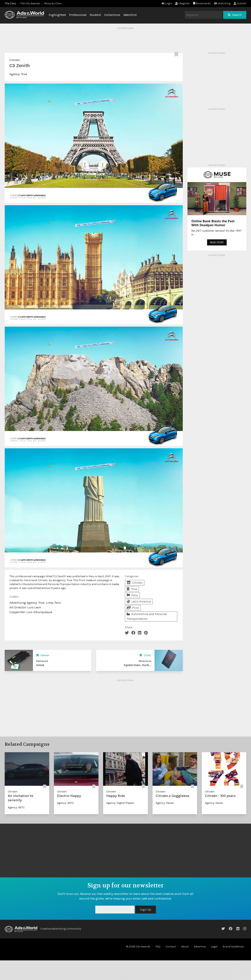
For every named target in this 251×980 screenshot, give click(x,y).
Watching (222, 3)
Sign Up (146, 909)
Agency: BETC (16, 807)
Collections (112, 15)
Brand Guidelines (233, 947)
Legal (214, 947)
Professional (78, 15)
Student (95, 15)
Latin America (139, 601)
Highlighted (57, 15)
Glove (40, 665)
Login (167, 3)
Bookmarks (202, 3)
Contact (171, 947)
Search (235, 15)
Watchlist (130, 15)
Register (183, 3)
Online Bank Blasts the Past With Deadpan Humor (213, 223)
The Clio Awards (30, 3)
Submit (240, 3)
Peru (132, 595)
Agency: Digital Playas (120, 803)
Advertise (200, 947)
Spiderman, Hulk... (138, 665)
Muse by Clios (53, 3)
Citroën (15, 60)
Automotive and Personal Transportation (147, 616)
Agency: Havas (165, 803)
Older (145, 655)
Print (133, 608)
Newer (43, 655)
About (185, 947)
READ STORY (217, 242)
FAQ (158, 947)
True (24, 74)
